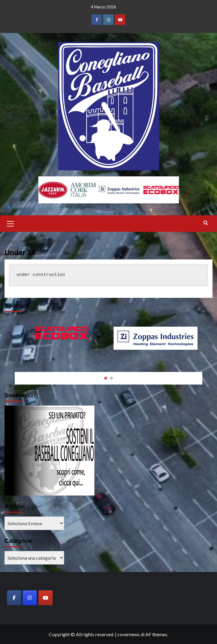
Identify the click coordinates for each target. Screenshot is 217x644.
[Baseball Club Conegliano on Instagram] (30, 598)
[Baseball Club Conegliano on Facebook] (14, 598)
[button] (10, 223)
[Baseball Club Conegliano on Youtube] (46, 598)
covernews (129, 634)
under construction (41, 275)
